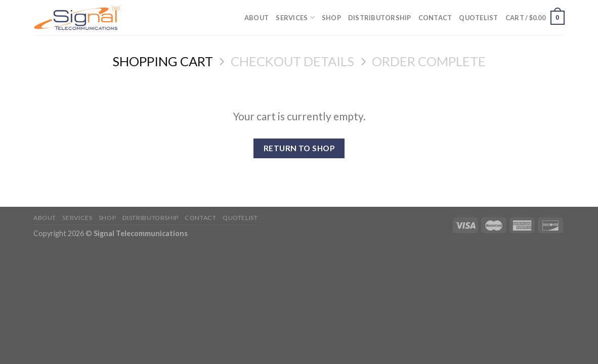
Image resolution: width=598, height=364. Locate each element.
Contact (435, 18)
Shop (331, 18)
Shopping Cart (163, 61)
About (257, 18)
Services (295, 17)
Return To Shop (299, 148)
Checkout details (292, 61)
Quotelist (478, 18)
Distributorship (380, 18)
